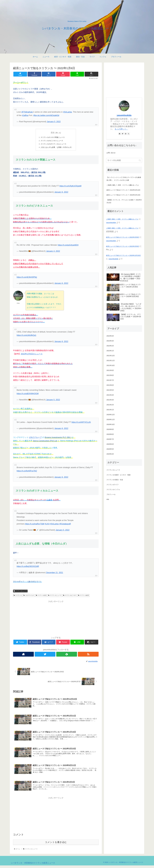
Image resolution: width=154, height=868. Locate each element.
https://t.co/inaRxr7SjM (35, 525)
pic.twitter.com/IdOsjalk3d (48, 115)
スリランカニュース (20, 592)
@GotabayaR (65, 525)
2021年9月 (110, 370)
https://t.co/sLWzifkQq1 (26, 336)
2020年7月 (110, 439)
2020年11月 (111, 419)
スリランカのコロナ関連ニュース (52, 137)
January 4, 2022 (53, 252)
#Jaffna (25, 115)
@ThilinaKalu (27, 112)
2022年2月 (110, 346)
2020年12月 (111, 415)
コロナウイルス (29, 596)
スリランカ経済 (83, 596)
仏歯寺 (49, 501)
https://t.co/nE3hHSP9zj (27, 278)
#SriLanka (68, 112)
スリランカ (18, 596)
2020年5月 (110, 449)
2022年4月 (110, 336)
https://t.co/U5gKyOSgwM (70, 187)
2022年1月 (110, 351)
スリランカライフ (113, 485)
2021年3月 (110, 400)
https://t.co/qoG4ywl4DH (68, 246)
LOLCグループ (35, 438)
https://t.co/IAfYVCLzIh (81, 423)
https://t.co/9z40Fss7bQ (27, 472)
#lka (35, 115)
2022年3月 (110, 341)
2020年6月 (110, 444)
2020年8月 (110, 434)
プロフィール (111, 494)
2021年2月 (110, 405)
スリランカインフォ (113, 490)
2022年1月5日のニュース (32, 355)
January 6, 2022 (61, 193)
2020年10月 (111, 424)
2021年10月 (111, 365)
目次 (53, 133)
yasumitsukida (124, 115)
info (108, 499)
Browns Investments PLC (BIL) (58, 438)
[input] (124, 160)
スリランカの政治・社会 (115, 480)
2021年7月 (110, 380)
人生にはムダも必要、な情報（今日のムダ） (57, 148)
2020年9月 (110, 429)
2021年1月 (110, 410)
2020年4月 (110, 454)
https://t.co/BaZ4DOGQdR (28, 567)
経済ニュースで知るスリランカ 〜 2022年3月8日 (123, 237)
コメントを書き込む (56, 845)
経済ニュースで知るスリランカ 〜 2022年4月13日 (123, 195)
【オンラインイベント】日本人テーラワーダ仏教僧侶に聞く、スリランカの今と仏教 (124, 179)
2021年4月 (110, 395)
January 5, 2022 (54, 122)
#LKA (47, 525)
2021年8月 (110, 375)
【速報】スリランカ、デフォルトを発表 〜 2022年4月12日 (124, 201)
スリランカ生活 (41, 596)
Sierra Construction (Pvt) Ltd (45, 441)
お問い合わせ (111, 153)
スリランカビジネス (70, 596)
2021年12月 (111, 356)
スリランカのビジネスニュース (52, 141)
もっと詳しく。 (121, 129)
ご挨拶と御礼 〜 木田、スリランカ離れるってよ (123, 185)
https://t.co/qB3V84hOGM (28, 394)
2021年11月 (111, 361)
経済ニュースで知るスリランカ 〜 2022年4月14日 (123, 190)
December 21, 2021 (55, 573)
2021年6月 (110, 385)
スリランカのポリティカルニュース (53, 144)
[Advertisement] (56, 619)
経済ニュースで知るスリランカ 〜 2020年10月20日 (123, 255)
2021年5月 (110, 390)
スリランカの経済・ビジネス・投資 (118, 475)
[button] (140, 160)
